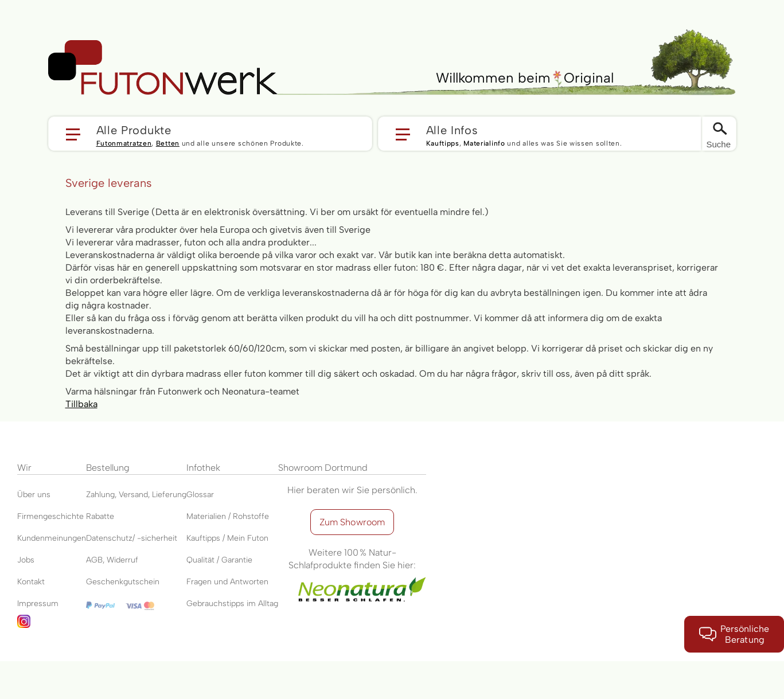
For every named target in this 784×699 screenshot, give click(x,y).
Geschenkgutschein (123, 582)
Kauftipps (443, 143)
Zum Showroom (352, 522)
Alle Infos (452, 130)
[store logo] (163, 68)
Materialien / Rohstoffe (228, 516)
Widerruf (122, 560)
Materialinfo (484, 143)
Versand (133, 495)
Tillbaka (81, 404)
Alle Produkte (134, 130)
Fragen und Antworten (227, 582)
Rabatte (100, 516)
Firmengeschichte (50, 516)
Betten (168, 143)
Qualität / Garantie (219, 560)
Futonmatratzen (124, 143)
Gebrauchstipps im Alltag (232, 604)
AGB (94, 560)
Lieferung (169, 495)
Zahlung (100, 495)
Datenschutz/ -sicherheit (132, 538)
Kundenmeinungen (52, 538)
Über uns (34, 495)
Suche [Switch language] (719, 144)
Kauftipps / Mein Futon (227, 538)
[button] (210, 134)
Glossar (200, 495)
